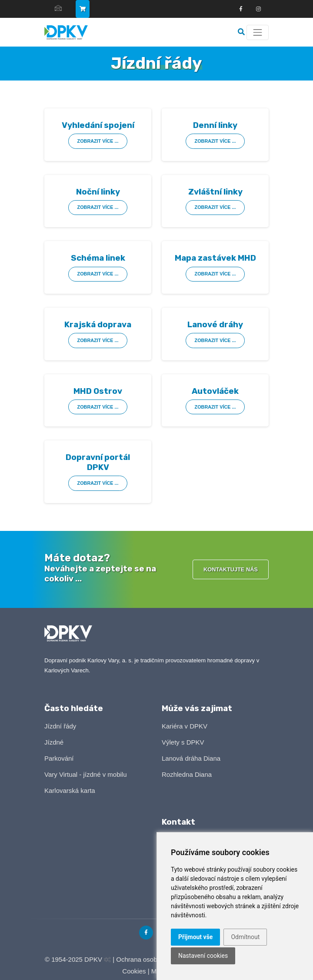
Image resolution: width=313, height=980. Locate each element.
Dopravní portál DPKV (98, 462)
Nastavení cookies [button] (203, 956)
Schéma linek (98, 258)
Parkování (59, 758)
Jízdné (54, 742)
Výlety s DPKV (183, 742)
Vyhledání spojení (98, 125)
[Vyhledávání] (242, 32)
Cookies (134, 971)
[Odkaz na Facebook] (241, 9)
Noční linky (98, 192)
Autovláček (215, 391)
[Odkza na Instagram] (258, 9)
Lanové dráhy (215, 324)
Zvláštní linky (215, 192)
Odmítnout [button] (245, 937)
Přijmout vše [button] (195, 937)
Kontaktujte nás (231, 569)
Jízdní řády (60, 726)
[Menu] (258, 32)
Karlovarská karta (70, 790)
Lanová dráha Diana (191, 758)
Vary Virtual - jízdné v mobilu (86, 774)
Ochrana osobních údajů (152, 959)
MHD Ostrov (98, 391)
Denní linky (215, 125)
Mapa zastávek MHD (215, 258)
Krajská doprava (98, 324)
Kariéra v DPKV (185, 726)
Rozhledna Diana (187, 774)
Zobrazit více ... (98, 141)
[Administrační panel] (107, 960)
